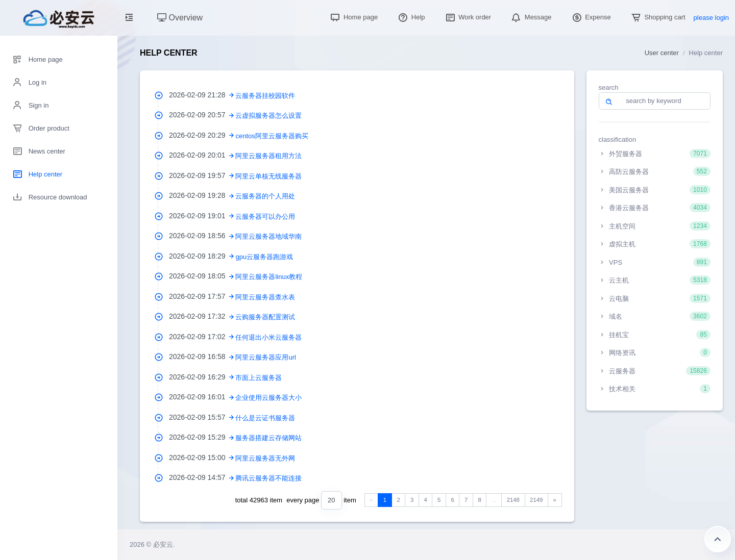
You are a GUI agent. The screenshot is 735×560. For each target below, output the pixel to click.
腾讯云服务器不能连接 (268, 478)
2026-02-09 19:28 (202, 195)
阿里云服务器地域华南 (268, 236)
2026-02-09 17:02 (202, 337)
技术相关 (655, 389)
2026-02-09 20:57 (202, 115)
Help (410, 17)
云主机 (655, 280)
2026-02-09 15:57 (202, 417)
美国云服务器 (655, 190)
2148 (513, 500)
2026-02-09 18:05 (202, 276)
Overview (180, 18)
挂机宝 (655, 335)
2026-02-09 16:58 (202, 357)
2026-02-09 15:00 (202, 457)
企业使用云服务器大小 (268, 398)
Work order (468, 17)
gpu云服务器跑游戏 (264, 257)
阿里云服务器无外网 (265, 458)
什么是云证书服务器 (265, 418)
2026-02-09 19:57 (202, 175)
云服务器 (655, 371)
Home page (353, 17)
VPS (655, 262)
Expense (591, 17)
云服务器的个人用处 (265, 196)
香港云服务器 (655, 208)
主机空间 (655, 226)
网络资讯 (655, 352)
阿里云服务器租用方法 (268, 156)
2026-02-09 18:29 (202, 256)
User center (662, 53)
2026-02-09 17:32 (202, 316)
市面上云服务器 (259, 378)
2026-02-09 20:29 (202, 135)
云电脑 (655, 298)
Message (530, 17)
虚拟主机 (655, 244)
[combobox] (331, 501)
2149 (536, 500)
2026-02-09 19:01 (202, 216)
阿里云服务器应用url (265, 357)
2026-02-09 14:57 (202, 477)
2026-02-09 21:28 (202, 95)
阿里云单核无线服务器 (268, 176)
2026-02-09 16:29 (202, 377)
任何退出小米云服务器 (268, 337)
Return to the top (718, 539)
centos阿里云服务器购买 (272, 136)
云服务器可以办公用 (265, 217)
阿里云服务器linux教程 (269, 277)
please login (711, 18)
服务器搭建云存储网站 (268, 438)
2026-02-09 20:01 (202, 155)
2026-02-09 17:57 (202, 296)
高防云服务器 (655, 171)
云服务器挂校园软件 (265, 96)
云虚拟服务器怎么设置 (268, 116)
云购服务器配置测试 (265, 317)
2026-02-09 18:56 (202, 236)
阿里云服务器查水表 (265, 297)
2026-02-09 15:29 (202, 437)
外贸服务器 (655, 154)
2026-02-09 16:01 (202, 397)
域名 (655, 316)
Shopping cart (657, 17)
